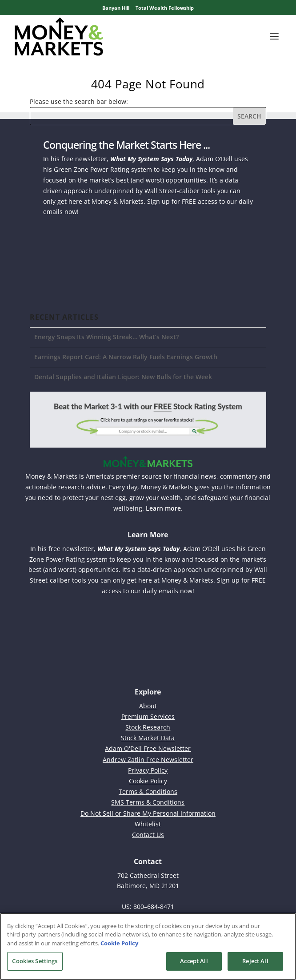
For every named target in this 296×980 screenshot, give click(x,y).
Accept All (194, 961)
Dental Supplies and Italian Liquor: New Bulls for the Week (123, 377)
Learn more (163, 508)
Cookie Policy (148, 781)
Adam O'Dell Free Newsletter (148, 748)
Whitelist (148, 824)
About (148, 706)
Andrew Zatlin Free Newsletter (148, 760)
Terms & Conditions (148, 792)
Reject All (255, 961)
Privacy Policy (148, 770)
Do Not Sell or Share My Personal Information (148, 813)
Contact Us (148, 835)
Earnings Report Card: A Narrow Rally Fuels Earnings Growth (126, 357)
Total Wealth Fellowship (165, 8)
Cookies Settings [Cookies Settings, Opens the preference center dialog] (35, 961)
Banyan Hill (116, 8)
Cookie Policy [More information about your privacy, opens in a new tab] (119, 943)
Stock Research (148, 727)
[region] (148, 946)
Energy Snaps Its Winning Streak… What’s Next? (106, 337)
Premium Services (148, 716)
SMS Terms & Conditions (148, 802)
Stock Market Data (148, 738)
